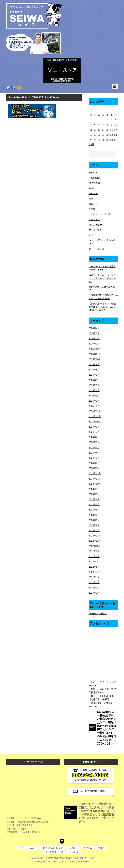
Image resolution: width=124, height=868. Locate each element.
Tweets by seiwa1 (98, 613)
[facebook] (13, 88)
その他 (92, 209)
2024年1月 (94, 468)
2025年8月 (94, 370)
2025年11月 (95, 354)
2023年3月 (94, 520)
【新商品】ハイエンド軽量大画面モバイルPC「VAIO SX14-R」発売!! (102, 307)
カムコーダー (95, 225)
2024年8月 (94, 432)
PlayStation (95, 178)
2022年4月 (94, 577)
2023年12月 (95, 473)
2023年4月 (94, 515)
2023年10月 (95, 484)
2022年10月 (95, 546)
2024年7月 (94, 437)
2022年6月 (94, 567)
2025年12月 (95, 349)
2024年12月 (95, 411)
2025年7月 (94, 375)
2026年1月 (94, 344)
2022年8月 (94, 556)
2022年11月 (95, 541)
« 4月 (91, 144)
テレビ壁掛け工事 (54, 852)
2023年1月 (94, 530)
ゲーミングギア (97, 230)
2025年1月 (94, 406)
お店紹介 (74, 852)
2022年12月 (95, 536)
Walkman (93, 193)
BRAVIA (93, 173)
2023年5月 (94, 510)
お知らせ (93, 204)
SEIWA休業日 (96, 183)
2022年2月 (94, 582)
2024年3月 (94, 458)
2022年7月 (94, 562)
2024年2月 (94, 463)
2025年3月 (94, 396)
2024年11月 (95, 416)
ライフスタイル (97, 249)
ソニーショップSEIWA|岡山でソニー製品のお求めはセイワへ (60, 858)
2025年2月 (94, 401)
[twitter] (8, 88)
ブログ (101, 848)
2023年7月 (94, 499)
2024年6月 (94, 442)
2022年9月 (94, 551)
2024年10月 (95, 422)
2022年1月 (94, 588)
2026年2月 (94, 338)
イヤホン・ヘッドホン (100, 214)
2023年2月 (94, 525)
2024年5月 (94, 448)
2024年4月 (94, 453)
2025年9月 (94, 364)
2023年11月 (95, 479)
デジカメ (93, 235)
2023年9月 (94, 489)
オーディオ (94, 219)
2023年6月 (94, 505)
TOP (22, 848)
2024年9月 (94, 427)
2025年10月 (95, 359)
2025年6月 (94, 380)
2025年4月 (94, 390)
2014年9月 (94, 593)
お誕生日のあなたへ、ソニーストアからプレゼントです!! (102, 278)
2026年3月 (94, 333)
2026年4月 (94, 328)
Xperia (92, 199)
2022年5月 (94, 572)
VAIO (91, 188)
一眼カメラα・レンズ (52, 848)
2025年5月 (94, 385)
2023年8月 (94, 494)
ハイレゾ (73, 848)
